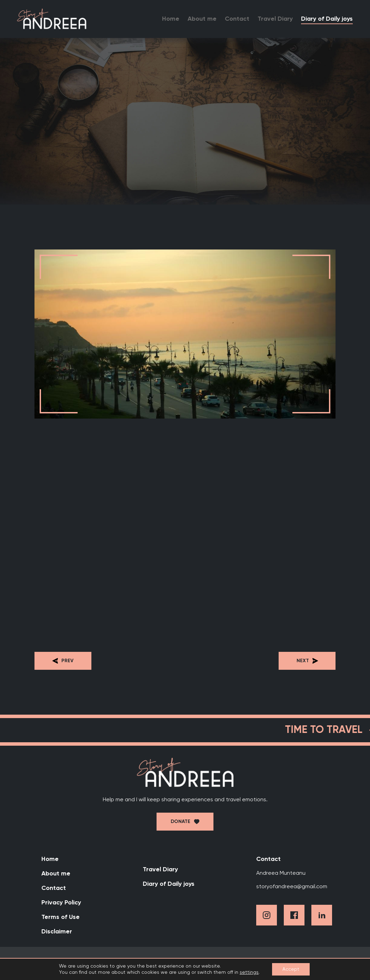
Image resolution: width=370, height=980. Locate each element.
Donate (181, 822)
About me (202, 19)
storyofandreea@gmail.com (292, 887)
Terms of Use (61, 917)
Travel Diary (275, 19)
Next (307, 661)
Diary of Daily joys (327, 19)
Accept (291, 969)
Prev (63, 661)
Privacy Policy (61, 903)
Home (171, 19)
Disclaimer (57, 932)
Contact (237, 19)
